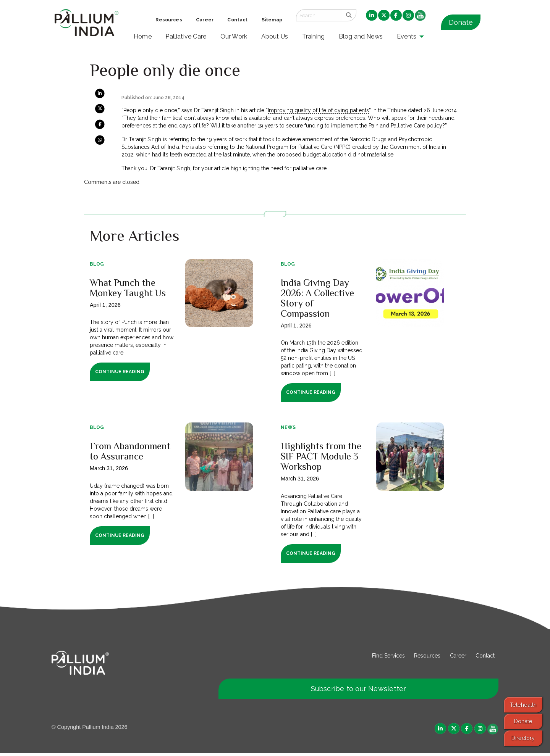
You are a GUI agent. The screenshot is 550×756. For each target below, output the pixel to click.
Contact (485, 658)
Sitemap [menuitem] (272, 20)
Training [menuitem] (314, 36)
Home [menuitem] (143, 36)
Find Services (388, 658)
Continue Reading (120, 372)
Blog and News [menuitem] (361, 36)
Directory (523, 738)
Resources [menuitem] (169, 20)
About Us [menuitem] (275, 36)
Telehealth (523, 705)
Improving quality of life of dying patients (318, 110)
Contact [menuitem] (237, 20)
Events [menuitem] (407, 36)
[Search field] (319, 15)
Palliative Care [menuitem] (186, 36)
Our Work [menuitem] (234, 36)
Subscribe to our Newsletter (359, 691)
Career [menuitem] (205, 20)
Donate (461, 22)
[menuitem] (372, 16)
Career (458, 658)
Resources (427, 658)
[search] (349, 15)
